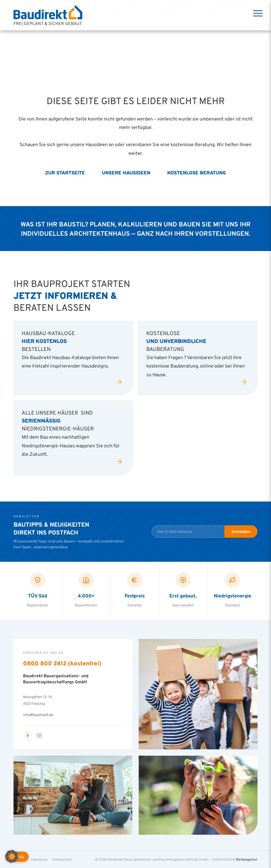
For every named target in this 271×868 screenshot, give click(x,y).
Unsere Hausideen (126, 173)
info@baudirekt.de (38, 715)
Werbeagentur (247, 859)
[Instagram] (39, 735)
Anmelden (241, 532)
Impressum (39, 859)
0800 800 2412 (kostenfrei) (62, 663)
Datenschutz (62, 859)
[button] (12, 856)
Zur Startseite (65, 173)
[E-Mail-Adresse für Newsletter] (188, 532)
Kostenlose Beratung (197, 173)
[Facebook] (28, 735)
